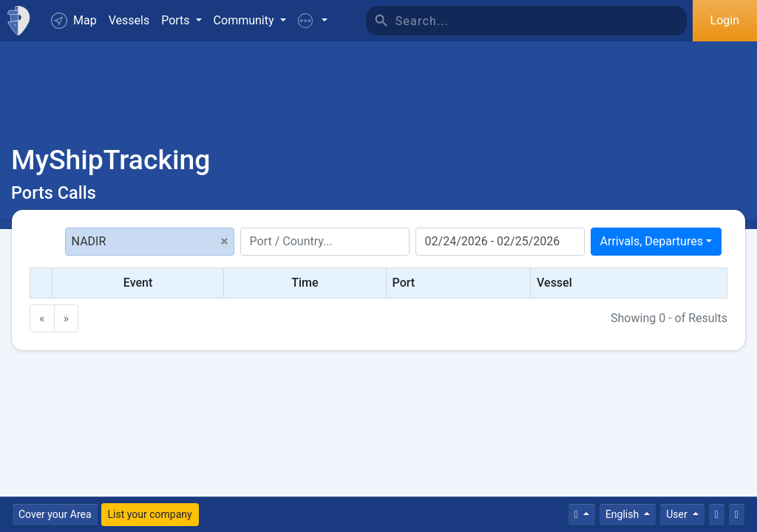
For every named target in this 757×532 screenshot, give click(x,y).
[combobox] (656, 242)
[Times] (582, 515)
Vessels (129, 20)
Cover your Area (55, 514)
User (678, 514)
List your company (150, 514)
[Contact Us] (717, 515)
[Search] (541, 21)
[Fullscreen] (737, 515)
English (624, 514)
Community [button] (245, 20)
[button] (313, 21)
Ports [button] (177, 20)
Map (74, 21)
